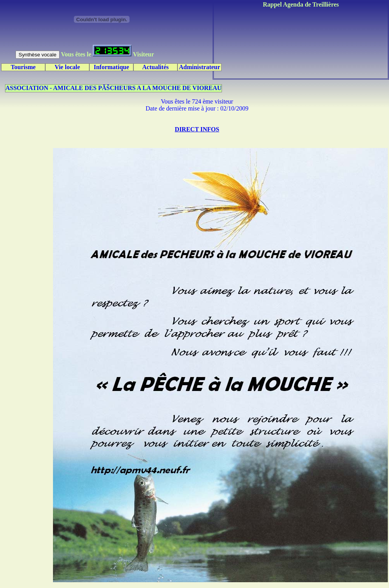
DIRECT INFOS (197, 129)
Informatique (111, 67)
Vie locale (67, 67)
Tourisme (23, 67)
